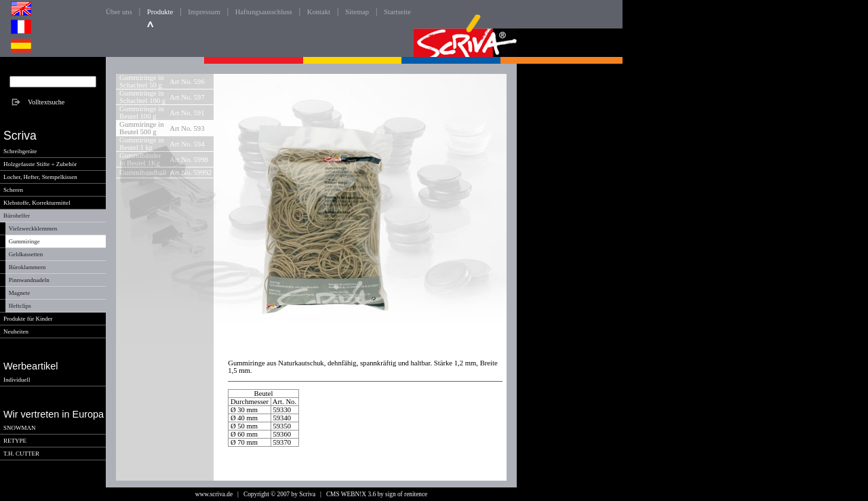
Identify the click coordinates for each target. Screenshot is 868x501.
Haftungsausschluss (264, 12)
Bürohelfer (17, 216)
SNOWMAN (20, 428)
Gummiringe (24, 241)
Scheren (13, 190)
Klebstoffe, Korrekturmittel (37, 203)
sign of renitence (406, 494)
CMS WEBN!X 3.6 (351, 494)
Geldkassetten (26, 254)
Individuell (17, 380)
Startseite (397, 12)
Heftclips (20, 306)
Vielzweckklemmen (33, 228)
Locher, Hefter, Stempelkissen (40, 177)
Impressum (204, 12)
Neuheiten (16, 332)
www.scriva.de (214, 494)
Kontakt (319, 12)
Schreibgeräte (20, 151)
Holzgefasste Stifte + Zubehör (40, 164)
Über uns (119, 12)
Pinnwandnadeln (29, 280)
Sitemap (357, 12)
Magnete (20, 293)
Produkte (160, 12)
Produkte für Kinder (28, 319)
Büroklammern (27, 267)
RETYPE (15, 441)
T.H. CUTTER (21, 454)
